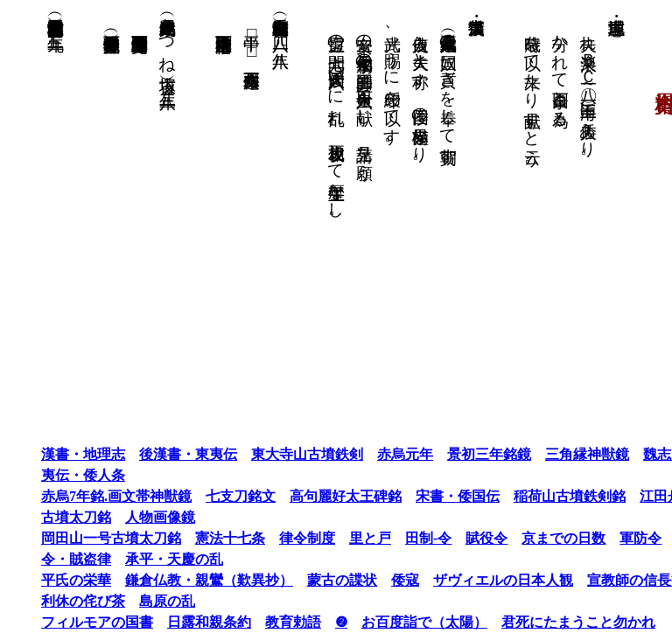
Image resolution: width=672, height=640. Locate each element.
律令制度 (273, 538)
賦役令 (452, 538)
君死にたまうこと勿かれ (544, 622)
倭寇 (371, 580)
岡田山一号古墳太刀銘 (77, 538)
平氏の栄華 (42, 580)
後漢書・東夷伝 (154, 454)
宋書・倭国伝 (423, 496)
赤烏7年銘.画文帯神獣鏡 (82, 496)
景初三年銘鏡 (455, 454)
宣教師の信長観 (602, 580)
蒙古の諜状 (308, 580)
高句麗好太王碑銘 (311, 496)
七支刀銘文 (206, 496)
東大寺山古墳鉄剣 (273, 454)
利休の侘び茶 (49, 601)
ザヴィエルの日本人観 (469, 580)
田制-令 (394, 538)
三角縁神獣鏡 (553, 454)
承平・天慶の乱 (140, 559)
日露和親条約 (175, 622)
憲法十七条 (196, 538)
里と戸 (336, 538)
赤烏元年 (371, 454)
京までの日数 (529, 538)
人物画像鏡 (126, 517)
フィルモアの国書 (63, 622)
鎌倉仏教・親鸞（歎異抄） (175, 580)
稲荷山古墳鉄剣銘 (535, 496)
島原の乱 (133, 601)
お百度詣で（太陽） (390, 622)
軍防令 (606, 538)
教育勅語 (259, 622)
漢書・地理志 (49, 454)
